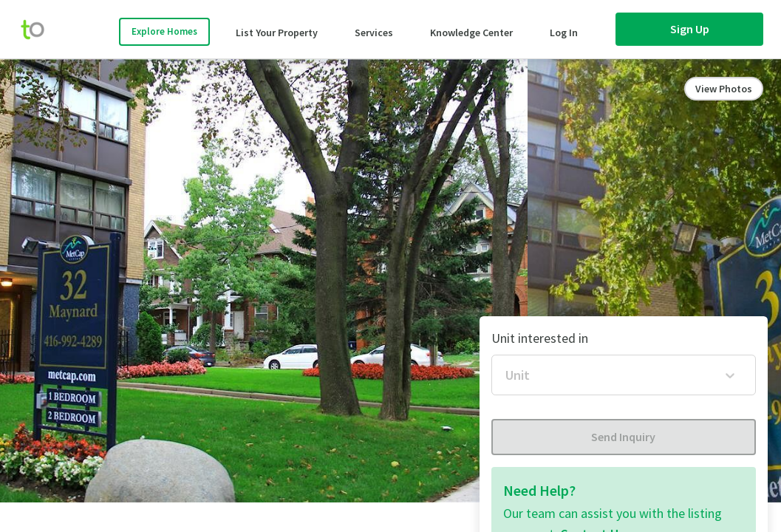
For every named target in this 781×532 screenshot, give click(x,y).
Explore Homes (164, 31)
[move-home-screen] (40, 30)
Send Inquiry (623, 437)
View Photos (724, 89)
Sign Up (690, 29)
